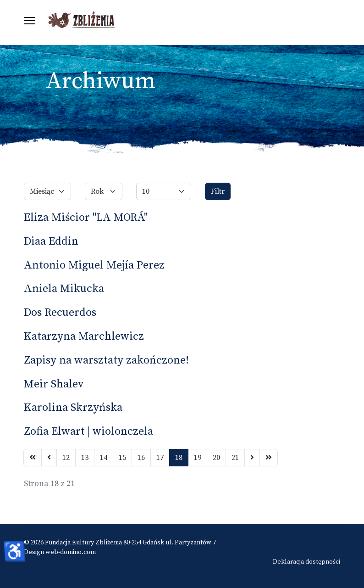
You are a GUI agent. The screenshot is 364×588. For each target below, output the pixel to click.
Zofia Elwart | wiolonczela (88, 431)
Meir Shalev (54, 384)
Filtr (218, 191)
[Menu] (30, 21)
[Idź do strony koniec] (269, 458)
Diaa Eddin (51, 241)
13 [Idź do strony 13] (85, 458)
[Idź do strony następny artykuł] (252, 458)
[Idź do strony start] (33, 458)
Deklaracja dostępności (306, 562)
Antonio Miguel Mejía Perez (94, 265)
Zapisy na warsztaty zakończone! (106, 360)
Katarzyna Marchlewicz (84, 336)
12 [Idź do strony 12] (66, 458)
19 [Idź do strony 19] (198, 458)
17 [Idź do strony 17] (160, 458)
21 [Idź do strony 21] (235, 458)
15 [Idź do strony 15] (122, 458)
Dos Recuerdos (60, 313)
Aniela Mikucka (64, 289)
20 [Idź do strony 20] (216, 458)
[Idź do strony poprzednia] (49, 458)
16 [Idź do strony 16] (141, 458)
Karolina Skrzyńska (73, 408)
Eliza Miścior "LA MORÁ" (86, 218)
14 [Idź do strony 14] (104, 458)
